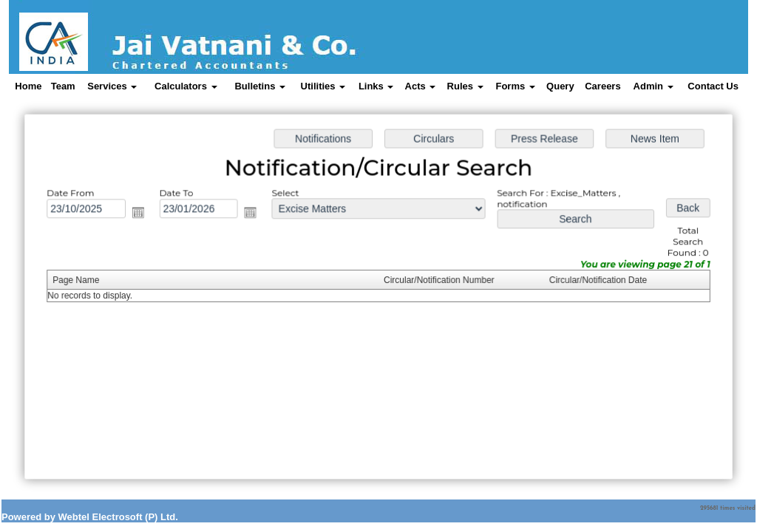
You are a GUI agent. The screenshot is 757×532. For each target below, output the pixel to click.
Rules (465, 86)
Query (560, 86)
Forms (515, 86)
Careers (602, 86)
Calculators (186, 86)
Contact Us (713, 86)
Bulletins (260, 86)
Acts (421, 86)
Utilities (323, 86)
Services (112, 86)
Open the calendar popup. (142, 214)
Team (63, 86)
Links (376, 86)
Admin (654, 86)
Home (28, 86)
